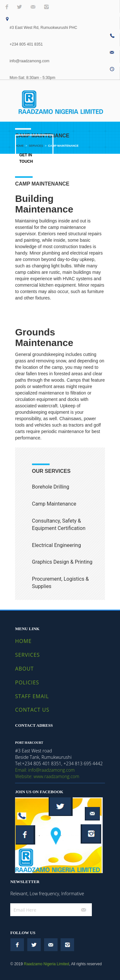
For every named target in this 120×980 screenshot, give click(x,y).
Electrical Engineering (56, 545)
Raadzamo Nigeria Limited (46, 964)
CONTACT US (32, 710)
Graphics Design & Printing (62, 562)
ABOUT (24, 669)
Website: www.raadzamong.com (47, 776)
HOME (23, 641)
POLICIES (27, 682)
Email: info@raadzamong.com (45, 770)
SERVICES (27, 655)
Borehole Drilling (51, 487)
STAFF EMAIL (32, 696)
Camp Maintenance (54, 504)
